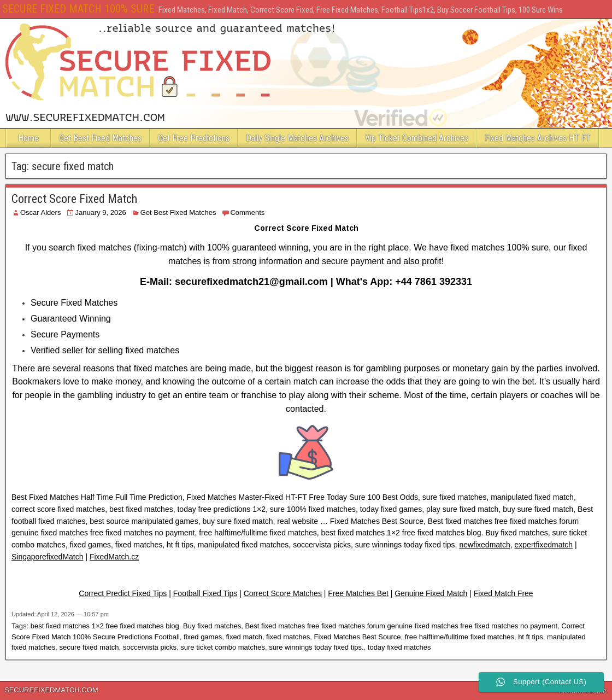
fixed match (244, 637)
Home (28, 138)
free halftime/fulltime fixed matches (460, 637)
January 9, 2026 (100, 212)
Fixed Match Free (504, 593)
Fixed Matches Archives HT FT (538, 138)
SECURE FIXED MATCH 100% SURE (78, 9)
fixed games (203, 637)
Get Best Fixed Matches (100, 138)
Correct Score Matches (283, 593)
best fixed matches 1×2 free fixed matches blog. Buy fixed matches (136, 626)
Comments (247, 212)
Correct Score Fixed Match (74, 199)
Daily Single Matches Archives (297, 138)
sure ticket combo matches (223, 647)
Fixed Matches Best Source (358, 637)
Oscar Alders (40, 212)
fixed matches (288, 637)
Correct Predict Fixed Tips (123, 593)
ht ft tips (531, 637)
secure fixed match (89, 647)
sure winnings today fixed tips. (316, 647)
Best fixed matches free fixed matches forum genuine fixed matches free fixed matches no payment (401, 626)
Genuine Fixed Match (431, 593)
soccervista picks (150, 647)
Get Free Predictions (194, 138)
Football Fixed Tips (205, 593)
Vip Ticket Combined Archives (417, 138)
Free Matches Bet (358, 593)
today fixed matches (399, 647)
